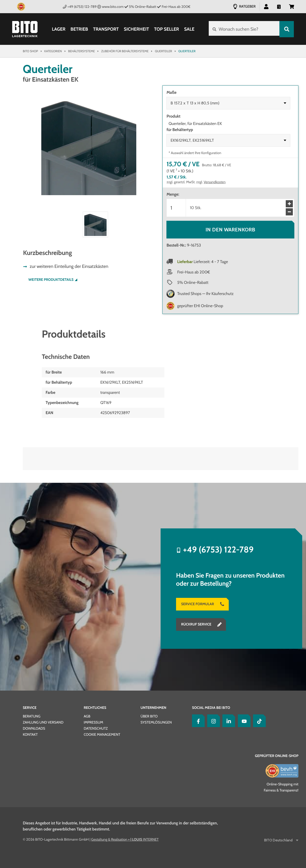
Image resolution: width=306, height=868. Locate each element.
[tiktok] (258, 721)
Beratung (32, 716)
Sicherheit (136, 29)
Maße (171, 92)
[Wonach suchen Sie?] (244, 29)
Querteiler (163, 51)
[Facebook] (197, 721)
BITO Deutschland (279, 840)
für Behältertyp (180, 130)
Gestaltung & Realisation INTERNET (125, 839)
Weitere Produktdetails (51, 280)
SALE (189, 29)
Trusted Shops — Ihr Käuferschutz (205, 294)
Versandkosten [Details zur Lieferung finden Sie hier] (215, 182)
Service (30, 708)
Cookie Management (102, 734)
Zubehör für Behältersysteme (125, 51)
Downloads (34, 728)
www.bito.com (110, 7)
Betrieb (79, 29)
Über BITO (149, 716)
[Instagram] (212, 721)
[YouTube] (243, 721)
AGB (87, 716)
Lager (58, 29)
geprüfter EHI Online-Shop (200, 306)
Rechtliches (95, 708)
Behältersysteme (81, 51)
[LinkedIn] (227, 721)
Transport (105, 29)
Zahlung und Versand (43, 722)
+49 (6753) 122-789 (80, 7)
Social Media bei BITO (211, 708)
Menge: (173, 194)
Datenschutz (96, 728)
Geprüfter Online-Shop (277, 756)
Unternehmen (154, 708)
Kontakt (30, 734)
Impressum (93, 722)
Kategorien (53, 51)
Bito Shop (30, 51)
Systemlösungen (156, 722)
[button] (266, 6)
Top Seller (166, 29)
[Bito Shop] (25, 29)
